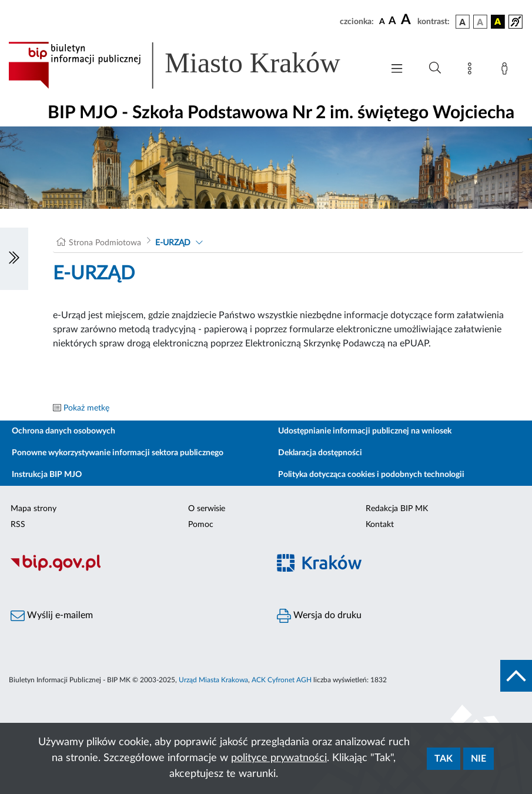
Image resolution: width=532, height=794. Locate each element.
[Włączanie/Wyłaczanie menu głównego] (397, 70)
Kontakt (380, 525)
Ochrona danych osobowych (63, 431)
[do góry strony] (516, 676)
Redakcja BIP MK (397, 509)
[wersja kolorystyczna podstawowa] (463, 22)
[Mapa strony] (472, 71)
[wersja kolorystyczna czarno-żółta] (498, 22)
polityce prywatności (279, 758)
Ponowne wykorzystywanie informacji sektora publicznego (118, 453)
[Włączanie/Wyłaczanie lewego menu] (14, 259)
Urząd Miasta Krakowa (213, 680)
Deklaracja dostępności (320, 453)
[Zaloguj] (507, 71)
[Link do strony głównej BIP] (190, 65)
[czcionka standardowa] (382, 21)
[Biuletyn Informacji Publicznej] (133, 569)
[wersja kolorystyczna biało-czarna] (480, 22)
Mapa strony (34, 509)
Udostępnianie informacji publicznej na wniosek (365, 431)
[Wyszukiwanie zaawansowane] (435, 68)
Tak (444, 759)
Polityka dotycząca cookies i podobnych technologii (371, 475)
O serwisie (207, 509)
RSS (18, 525)
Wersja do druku (319, 616)
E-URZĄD (173, 243)
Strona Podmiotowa (105, 243)
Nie (479, 759)
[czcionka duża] (407, 20)
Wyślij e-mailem (52, 616)
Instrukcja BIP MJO (47, 475)
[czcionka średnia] (392, 21)
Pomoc (201, 525)
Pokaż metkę (86, 408)
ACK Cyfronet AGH (282, 680)
